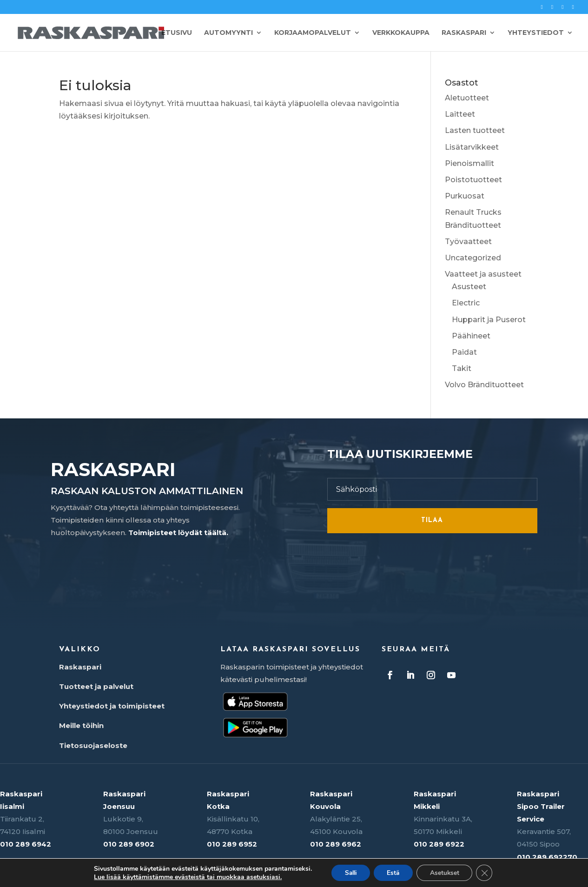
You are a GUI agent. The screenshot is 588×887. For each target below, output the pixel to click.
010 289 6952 (232, 844)
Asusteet (469, 287)
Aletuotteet (467, 98)
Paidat (464, 352)
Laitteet (460, 114)
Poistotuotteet (473, 180)
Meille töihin (81, 725)
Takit (462, 368)
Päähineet (471, 336)
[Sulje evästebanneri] (487, 873)
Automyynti (228, 33)
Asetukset (446, 872)
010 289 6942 (26, 844)
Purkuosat (465, 196)
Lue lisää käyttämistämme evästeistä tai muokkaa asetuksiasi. (185, 877)
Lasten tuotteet (475, 130)
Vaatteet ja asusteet (483, 274)
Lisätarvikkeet (472, 147)
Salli (348, 872)
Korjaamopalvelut (313, 33)
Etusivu (177, 33)
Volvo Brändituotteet (484, 385)
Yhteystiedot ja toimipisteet (112, 706)
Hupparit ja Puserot (489, 320)
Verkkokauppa (401, 33)
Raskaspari (464, 33)
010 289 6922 (439, 844)
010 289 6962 (336, 844)
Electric (466, 303)
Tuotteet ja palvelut (96, 686)
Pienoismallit (469, 163)
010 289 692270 (547, 857)
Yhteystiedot (536, 33)
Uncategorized (473, 258)
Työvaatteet (468, 242)
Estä (393, 872)
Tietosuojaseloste (93, 745)
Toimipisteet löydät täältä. (178, 533)
